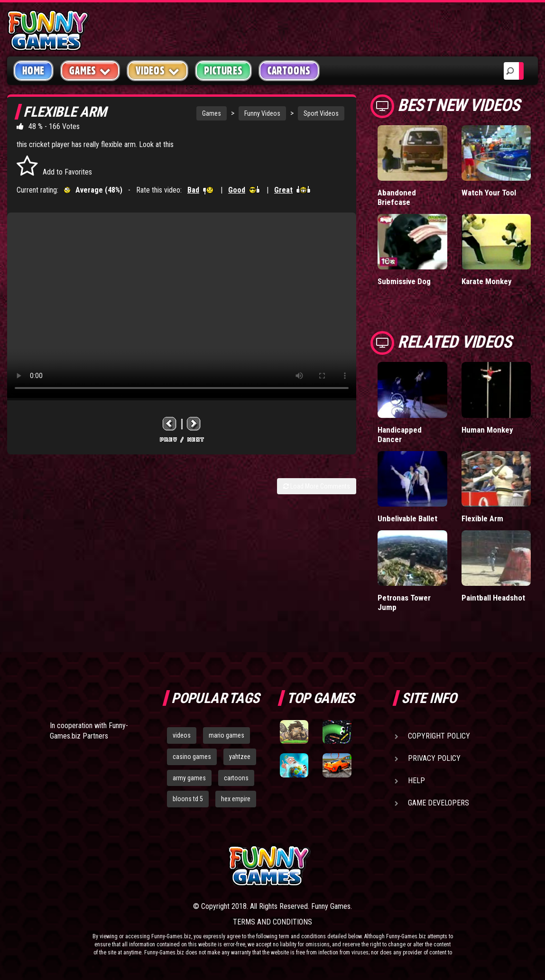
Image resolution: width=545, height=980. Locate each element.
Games (212, 113)
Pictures (223, 71)
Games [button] (90, 70)
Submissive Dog (404, 281)
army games (189, 778)
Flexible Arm (482, 518)
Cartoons (289, 71)
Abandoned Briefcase (397, 197)
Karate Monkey (487, 281)
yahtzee (240, 757)
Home (33, 71)
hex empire (236, 799)
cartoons (236, 778)
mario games (226, 735)
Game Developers (439, 803)
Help (416, 781)
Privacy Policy (434, 758)
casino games (192, 757)
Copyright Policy (439, 736)
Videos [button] (158, 70)
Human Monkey (487, 430)
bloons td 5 (188, 799)
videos (182, 735)
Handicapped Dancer (400, 435)
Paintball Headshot (493, 598)
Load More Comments (317, 486)
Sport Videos (321, 113)
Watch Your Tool (489, 193)
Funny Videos (262, 113)
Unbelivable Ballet (407, 518)
